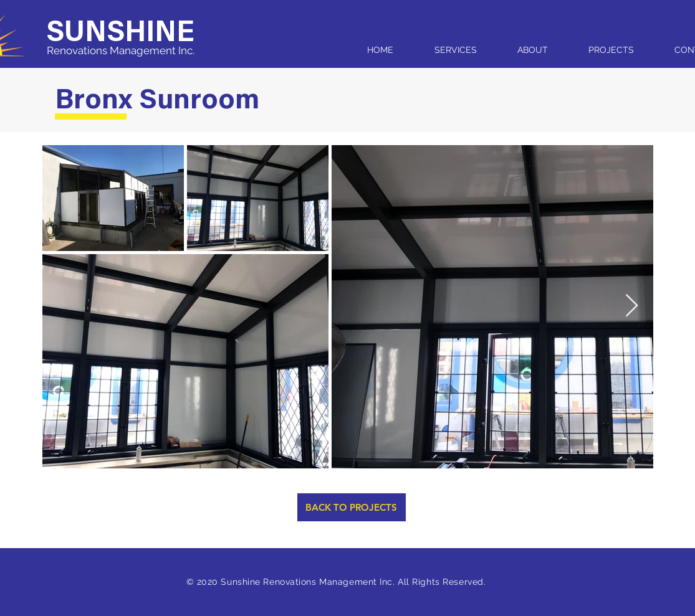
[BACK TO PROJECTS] (352, 507)
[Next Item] (632, 306)
